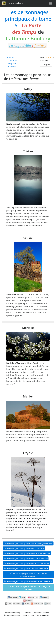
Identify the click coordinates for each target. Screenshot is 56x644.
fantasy (28, 52)
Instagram (33, 597)
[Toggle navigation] (50, 3)
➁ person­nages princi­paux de (24, 548)
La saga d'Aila (13, 3)
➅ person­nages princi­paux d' (26, 568)
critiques (46, 64)
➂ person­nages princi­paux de (27, 553)
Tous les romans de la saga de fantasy (12, 62)
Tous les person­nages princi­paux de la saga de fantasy (29, 588)
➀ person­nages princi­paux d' (28, 543)
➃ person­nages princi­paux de (26, 558)
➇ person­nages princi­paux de (28, 581)
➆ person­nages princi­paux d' (28, 575)
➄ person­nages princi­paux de (26, 563)
